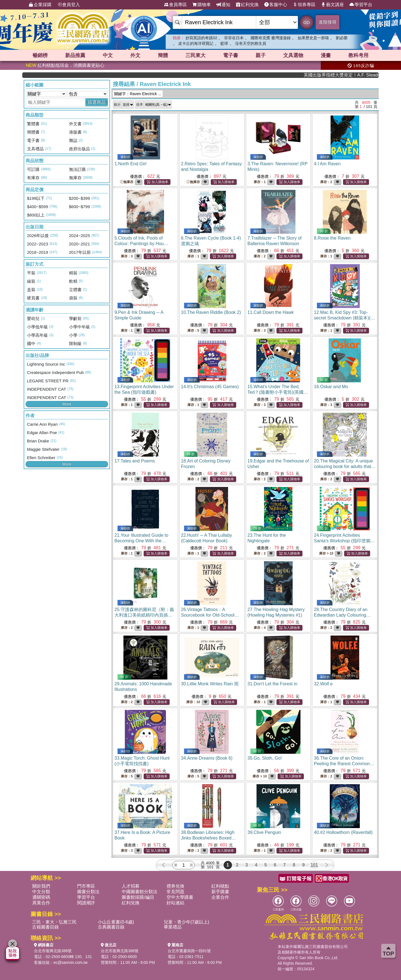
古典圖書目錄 (111, 927)
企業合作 (220, 897)
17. (135, 461)
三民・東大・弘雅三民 (54, 922)
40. (343, 832)
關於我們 (41, 886)
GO (306, 22)
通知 (223, 5)
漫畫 (326, 55)
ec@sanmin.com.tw (70, 962)
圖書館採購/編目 (138, 897)
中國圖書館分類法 (140, 892)
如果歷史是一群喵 (313, 38)
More (67, 404)
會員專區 (175, 5)
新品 (75, 55)
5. (144, 244)
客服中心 (276, 5)
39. (264, 832)
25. (144, 615)
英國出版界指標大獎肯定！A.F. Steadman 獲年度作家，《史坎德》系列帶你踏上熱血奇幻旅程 (359, 75)
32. (323, 684)
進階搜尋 (327, 22)
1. (130, 164)
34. (207, 758)
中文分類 (41, 892)
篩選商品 (97, 102)
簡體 (163, 55)
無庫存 (127, 182)
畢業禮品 (173, 927)
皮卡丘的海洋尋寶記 (196, 43)
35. (265, 758)
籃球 (224, 43)
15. (278, 392)
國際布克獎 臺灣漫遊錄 (271, 38)
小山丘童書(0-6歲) (116, 922)
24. (344, 541)
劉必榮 (342, 38)
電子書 (231, 55)
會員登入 (69, 5)
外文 (135, 55)
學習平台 (361, 5)
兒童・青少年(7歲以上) (187, 922)
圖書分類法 (88, 892)
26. (210, 615)
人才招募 (131, 886)
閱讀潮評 (86, 903)
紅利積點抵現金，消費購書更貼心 (65, 65)
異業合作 (41, 903)
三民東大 (195, 55)
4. (327, 164)
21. (141, 541)
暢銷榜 (40, 55)
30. (210, 684)
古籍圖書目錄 (45, 927)
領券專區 (304, 5)
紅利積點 (220, 886)
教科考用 (358, 55)
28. (342, 615)
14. (210, 387)
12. (344, 318)
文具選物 (293, 55)
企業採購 (40, 5)
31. (272, 684)
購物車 (202, 5)
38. (208, 838)
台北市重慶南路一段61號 (189, 951)
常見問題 (175, 892)
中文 (108, 55)
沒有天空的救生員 (251, 43)
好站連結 (175, 903)
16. (331, 387)
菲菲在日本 (234, 38)
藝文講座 (332, 5)
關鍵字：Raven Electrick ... (138, 94)
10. (211, 312)
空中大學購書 (180, 897)
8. (332, 238)
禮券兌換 (175, 886)
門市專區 (86, 886)
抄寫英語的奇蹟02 (201, 38)
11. (271, 312)
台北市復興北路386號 (53, 951)
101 (314, 865)
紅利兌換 (247, 5)
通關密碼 (41, 897)
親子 (261, 55)
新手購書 (220, 892)
